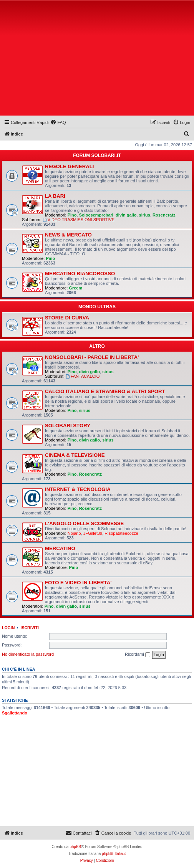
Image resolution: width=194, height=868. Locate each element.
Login (8, 628)
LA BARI (55, 196)
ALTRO (97, 346)
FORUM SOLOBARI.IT (97, 155)
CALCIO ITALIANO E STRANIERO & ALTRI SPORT (105, 391)
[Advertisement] (98, 60)
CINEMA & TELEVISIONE (75, 455)
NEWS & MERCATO (68, 235)
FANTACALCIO (83, 376)
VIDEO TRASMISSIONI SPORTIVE (79, 220)
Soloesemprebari (96, 215)
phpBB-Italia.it (114, 854)
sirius (145, 215)
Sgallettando (15, 713)
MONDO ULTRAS (97, 307)
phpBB (75, 847)
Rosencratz (164, 215)
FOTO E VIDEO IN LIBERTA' (78, 583)
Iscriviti (30, 628)
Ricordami (138, 655)
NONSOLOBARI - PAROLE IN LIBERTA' (92, 357)
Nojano (74, 533)
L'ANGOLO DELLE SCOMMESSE (84, 523)
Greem (75, 288)
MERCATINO (60, 548)
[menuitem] (58, 122)
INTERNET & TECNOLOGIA (78, 489)
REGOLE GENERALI (70, 166)
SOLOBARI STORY (68, 426)
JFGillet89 (93, 533)
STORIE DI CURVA (67, 318)
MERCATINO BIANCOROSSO (80, 274)
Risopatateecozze (121, 533)
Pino (72, 215)
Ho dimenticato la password (28, 654)
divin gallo (126, 215)
